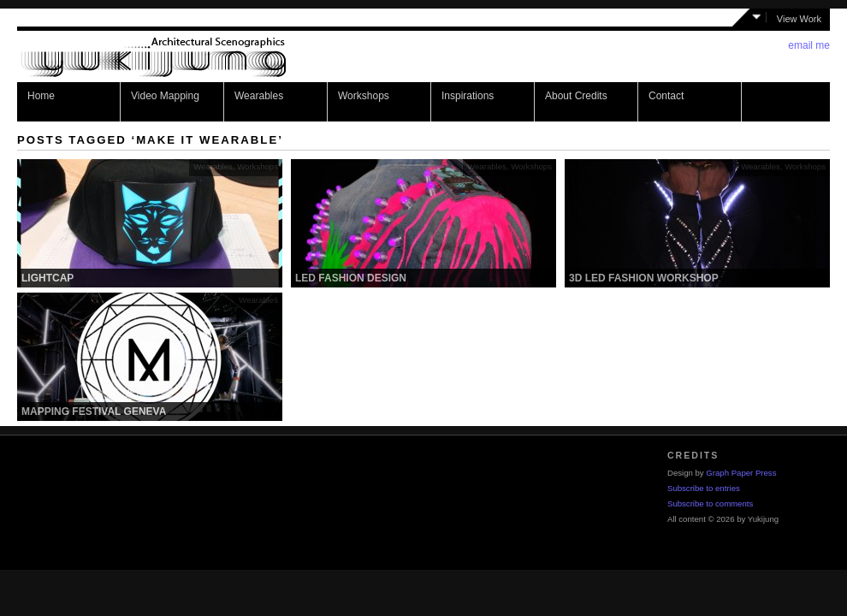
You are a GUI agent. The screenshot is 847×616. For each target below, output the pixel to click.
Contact (666, 96)
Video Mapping (165, 96)
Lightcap (47, 278)
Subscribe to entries (704, 488)
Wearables (259, 96)
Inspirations (468, 96)
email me (809, 45)
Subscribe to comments (710, 503)
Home (41, 96)
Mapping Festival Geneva (94, 412)
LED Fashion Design (351, 278)
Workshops (364, 96)
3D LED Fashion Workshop (644, 278)
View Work (799, 19)
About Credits (576, 96)
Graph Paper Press (741, 473)
